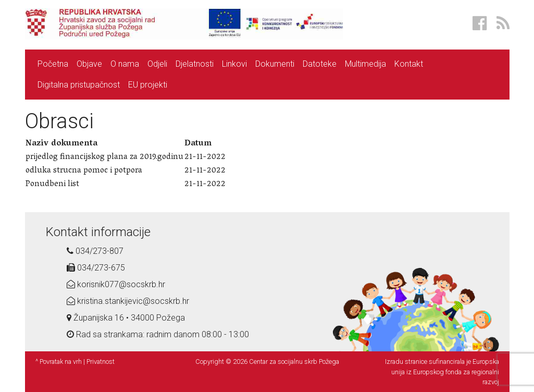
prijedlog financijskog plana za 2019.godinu (104, 157)
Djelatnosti (195, 64)
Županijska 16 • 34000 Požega (126, 318)
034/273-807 (95, 251)
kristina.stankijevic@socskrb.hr (128, 301)
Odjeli (157, 64)
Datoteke (320, 64)
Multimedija (365, 64)
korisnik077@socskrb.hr (116, 284)
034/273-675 (96, 268)
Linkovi (234, 64)
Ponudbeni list (52, 185)
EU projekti (148, 85)
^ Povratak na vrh (59, 362)
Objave (89, 64)
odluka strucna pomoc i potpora (84, 171)
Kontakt (409, 64)
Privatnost (101, 362)
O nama (125, 64)
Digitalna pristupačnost (79, 85)
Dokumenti (275, 64)
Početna (53, 64)
